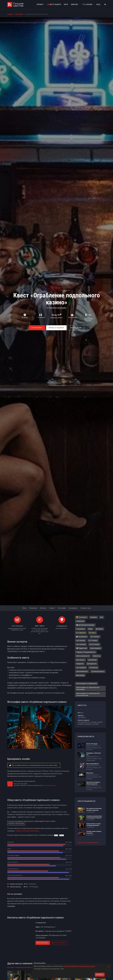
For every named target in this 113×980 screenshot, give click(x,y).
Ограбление (80, 621)
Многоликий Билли (93, 764)
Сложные (94, 617)
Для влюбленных (82, 671)
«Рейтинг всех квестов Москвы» (27, 831)
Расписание (33, 608)
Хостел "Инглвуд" (92, 744)
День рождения (96, 648)
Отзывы (52, 608)
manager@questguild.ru (49, 785)
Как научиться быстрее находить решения (94, 809)
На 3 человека (81, 668)
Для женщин (80, 660)
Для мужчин (92, 660)
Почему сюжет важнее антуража (94, 832)
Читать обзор (76, 328)
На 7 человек (93, 640)
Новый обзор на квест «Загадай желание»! (94, 825)
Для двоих (99, 629)
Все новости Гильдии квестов (88, 843)
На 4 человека (81, 644)
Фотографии (62, 608)
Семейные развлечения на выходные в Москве (94, 817)
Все (102, 617)
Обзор (24, 608)
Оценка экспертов (13, 628)
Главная (10, 14)
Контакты (43, 608)
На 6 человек (95, 637)
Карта (66, 4)
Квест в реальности (83, 656)
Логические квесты (98, 671)
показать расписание (16, 824)
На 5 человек (81, 640)
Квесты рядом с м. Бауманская (87, 683)
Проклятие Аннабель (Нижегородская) (93, 783)
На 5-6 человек (94, 644)
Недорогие (80, 664)
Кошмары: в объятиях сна (94, 754)
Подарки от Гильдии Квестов (86, 652)
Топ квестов (93, 668)
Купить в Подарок (56, 328)
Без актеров (80, 675)
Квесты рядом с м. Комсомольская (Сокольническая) (88, 694)
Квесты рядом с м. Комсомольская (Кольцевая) (88, 688)
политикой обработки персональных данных (79, 966)
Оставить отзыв (86, 608)
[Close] (109, 966)
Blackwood (90, 773)
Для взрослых (92, 664)
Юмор (90, 629)
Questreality (19, 14)
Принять (100, 975)
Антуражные (80, 629)
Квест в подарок (54, 4)
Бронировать (37, 328)
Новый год (96, 656)
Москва (88, 4)
